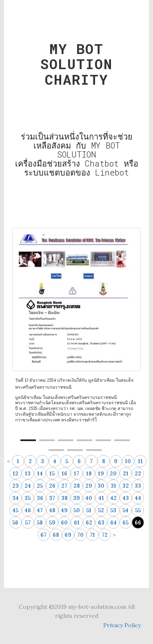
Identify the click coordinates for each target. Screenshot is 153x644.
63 (101, 523)
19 (101, 474)
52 (101, 510)
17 (76, 474)
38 (64, 498)
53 (113, 510)
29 (89, 486)
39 (76, 498)
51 (89, 510)
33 (138, 486)
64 (113, 523)
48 (52, 510)
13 (28, 474)
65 (125, 523)
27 (64, 486)
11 (140, 461)
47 (40, 510)
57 (28, 523)
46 (28, 510)
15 (52, 474)
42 (113, 498)
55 (138, 510)
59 (52, 523)
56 (15, 523)
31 (113, 486)
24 (28, 486)
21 (126, 474)
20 (113, 474)
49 (64, 510)
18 (89, 474)
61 (77, 523)
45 (15, 510)
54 (125, 510)
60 (64, 523)
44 (138, 498)
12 (16, 474)
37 (52, 498)
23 (16, 486)
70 (80, 535)
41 (101, 498)
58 (40, 523)
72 (105, 535)
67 (43, 535)
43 (126, 498)
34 (16, 498)
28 (77, 486)
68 (56, 535)
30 (101, 486)
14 (40, 474)
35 (28, 498)
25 (40, 486)
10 (128, 461)
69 (68, 535)
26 (52, 486)
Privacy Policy (122, 625)
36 (40, 498)
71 (92, 535)
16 (64, 474)
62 (89, 523)
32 (126, 486)
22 (138, 474)
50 (77, 510)
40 (89, 498)
